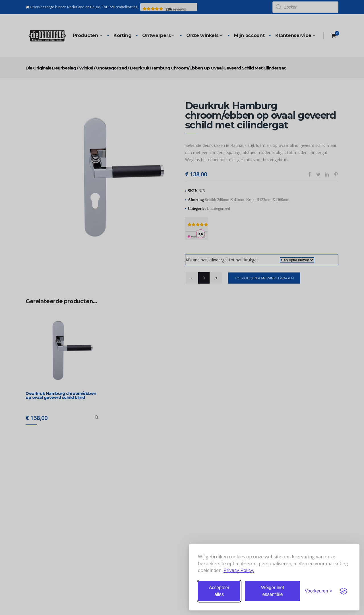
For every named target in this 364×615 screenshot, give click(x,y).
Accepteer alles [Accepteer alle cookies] (219, 591)
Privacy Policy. (239, 570)
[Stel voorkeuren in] (318, 591)
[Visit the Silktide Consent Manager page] (344, 591)
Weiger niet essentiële (273, 591)
